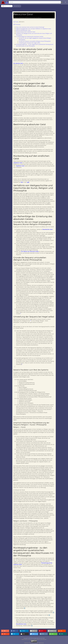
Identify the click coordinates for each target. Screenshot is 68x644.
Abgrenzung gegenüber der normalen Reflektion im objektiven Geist (34, 29)
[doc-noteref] (52, 270)
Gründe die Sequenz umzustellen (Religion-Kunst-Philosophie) (35, 41)
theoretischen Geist (47, 229)
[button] (5, 631)
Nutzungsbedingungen (34, 643)
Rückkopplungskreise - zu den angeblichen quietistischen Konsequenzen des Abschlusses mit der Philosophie (35, 45)
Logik (28, 182)
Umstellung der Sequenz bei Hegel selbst (29, 43)
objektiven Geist (20, 166)
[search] (35, 2)
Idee (22, 182)
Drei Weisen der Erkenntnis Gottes (30, 251)
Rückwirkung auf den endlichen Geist (26, 32)
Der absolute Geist (18, 63)
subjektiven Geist (18, 163)
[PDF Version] (17, 24)
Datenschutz (41, 643)
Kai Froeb (16, 22)
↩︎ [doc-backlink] (25, 608)
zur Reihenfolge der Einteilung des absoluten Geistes (30, 37)
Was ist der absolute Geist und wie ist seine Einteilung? (30, 27)
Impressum (27, 643)
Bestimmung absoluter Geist (23, 30)
